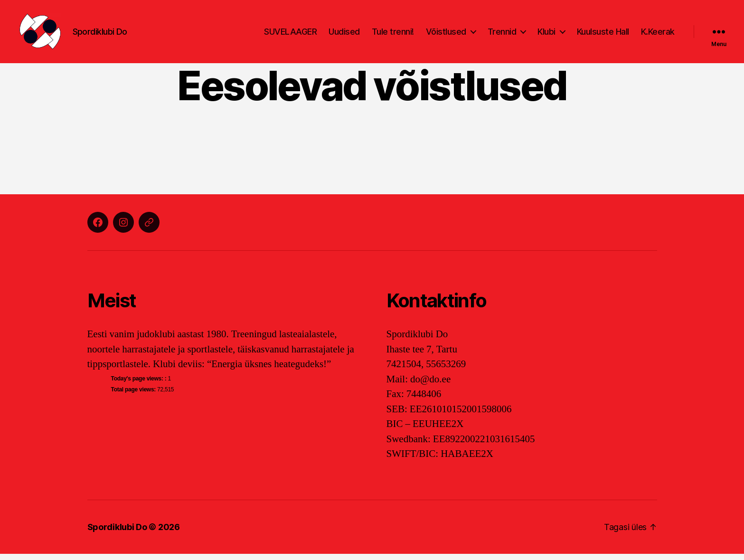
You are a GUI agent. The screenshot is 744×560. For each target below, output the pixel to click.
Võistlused (446, 34)
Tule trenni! (393, 34)
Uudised (344, 34)
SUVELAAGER (290, 34)
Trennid (502, 34)
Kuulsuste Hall (603, 34)
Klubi (546, 34)
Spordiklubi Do (117, 533)
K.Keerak (658, 34)
